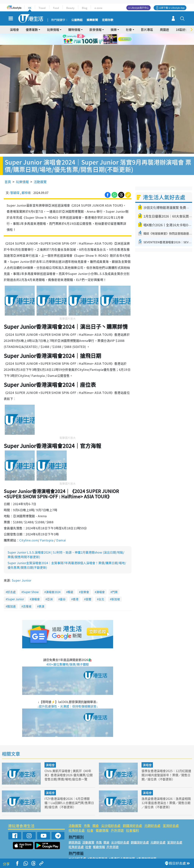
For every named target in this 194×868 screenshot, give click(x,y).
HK (30, 8)
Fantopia (47, 529)
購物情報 (74, 30)
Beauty (70, 8)
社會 (129, 30)
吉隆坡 (27, 596)
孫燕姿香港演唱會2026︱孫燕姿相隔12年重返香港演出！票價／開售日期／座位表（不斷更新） (166, 792)
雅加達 (11, 596)
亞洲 (50, 588)
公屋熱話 (77, 20)
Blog (84, 8)
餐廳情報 (102, 819)
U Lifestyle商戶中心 (138, 8)
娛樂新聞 (92, 20)
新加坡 (116, 588)
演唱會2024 (53, 581)
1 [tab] (92, 44)
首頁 (8, 171)
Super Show (31, 581)
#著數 (170, 852)
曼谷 (63, 588)
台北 (101, 588)
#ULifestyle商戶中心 (151, 852)
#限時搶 (104, 852)
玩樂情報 (53, 30)
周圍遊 (164, 30)
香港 (76, 588)
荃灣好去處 (171, 815)
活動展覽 (40, 171)
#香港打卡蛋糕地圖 (122, 848)
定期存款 (108, 20)
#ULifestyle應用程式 (83, 852)
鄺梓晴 (26, 182)
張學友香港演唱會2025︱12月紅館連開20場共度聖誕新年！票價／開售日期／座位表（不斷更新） (166, 764)
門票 (115, 581)
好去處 (11, 581)
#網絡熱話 (75, 857)
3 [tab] (100, 44)
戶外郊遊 (117, 819)
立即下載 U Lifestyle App (172, 8)
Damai (61, 529)
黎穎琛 (15, 182)
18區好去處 (184, 30)
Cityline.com (29, 529)
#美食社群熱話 (97, 848)
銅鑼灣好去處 (132, 815)
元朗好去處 (152, 815)
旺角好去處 (77, 819)
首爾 (88, 588)
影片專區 (147, 30)
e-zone (98, 8)
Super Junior (22, 569)
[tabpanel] (97, 39)
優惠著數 (32, 30)
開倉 (96, 815)
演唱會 (14, 30)
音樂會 (85, 581)
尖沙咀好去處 (111, 815)
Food (56, 8)
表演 (41, 596)
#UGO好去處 (77, 848)
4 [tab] (104, 44)
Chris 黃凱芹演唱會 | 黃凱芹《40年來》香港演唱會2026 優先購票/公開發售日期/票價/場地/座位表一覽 (69, 764)
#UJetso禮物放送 (123, 852)
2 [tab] (96, 44)
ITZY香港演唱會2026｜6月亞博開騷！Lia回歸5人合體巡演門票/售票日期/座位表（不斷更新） (69, 792)
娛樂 (114, 30)
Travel (42, 8)
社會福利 (132, 819)
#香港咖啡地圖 (146, 848)
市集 (87, 815)
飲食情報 (95, 30)
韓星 (70, 581)
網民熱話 (75, 831)
